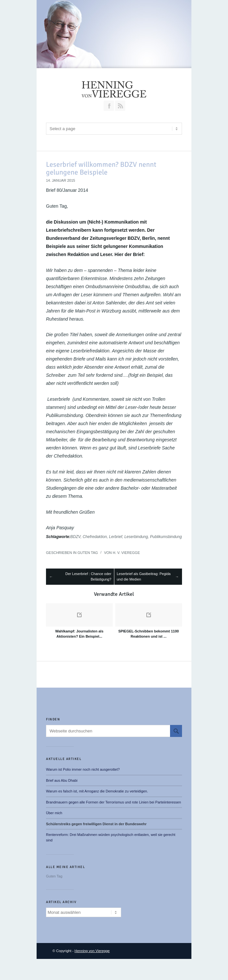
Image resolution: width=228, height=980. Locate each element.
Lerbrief (116, 537)
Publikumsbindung (166, 537)
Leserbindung (136, 537)
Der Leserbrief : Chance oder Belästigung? (88, 576)
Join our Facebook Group (109, 106)
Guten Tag (88, 553)
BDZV (75, 537)
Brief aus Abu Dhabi (62, 780)
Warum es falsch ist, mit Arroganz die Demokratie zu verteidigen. (97, 791)
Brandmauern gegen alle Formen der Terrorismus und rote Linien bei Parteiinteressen (114, 802)
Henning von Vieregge (92, 951)
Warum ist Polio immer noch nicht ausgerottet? (83, 769)
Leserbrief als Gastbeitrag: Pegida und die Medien (143, 576)
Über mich (54, 813)
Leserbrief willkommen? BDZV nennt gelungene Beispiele (101, 168)
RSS (120, 106)
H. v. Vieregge (126, 553)
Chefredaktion (95, 537)
